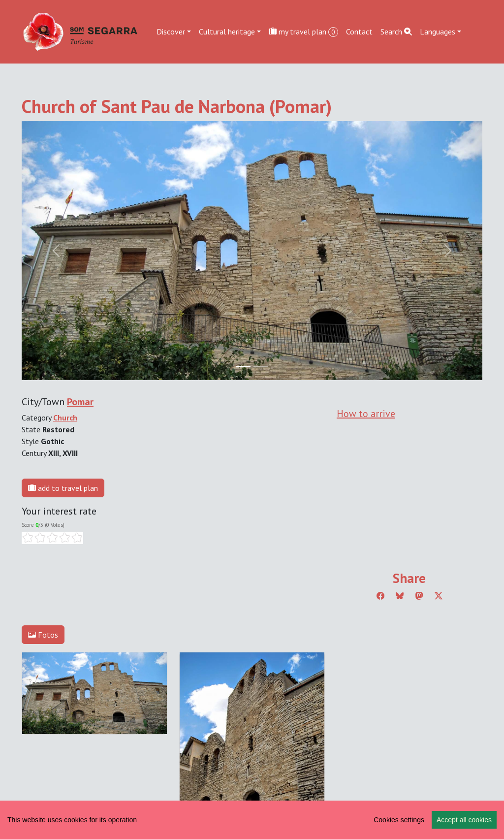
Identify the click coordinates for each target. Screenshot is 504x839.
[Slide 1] (261, 367)
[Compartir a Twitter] (439, 596)
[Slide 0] (243, 367)
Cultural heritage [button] (227, 32)
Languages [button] (438, 32)
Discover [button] (171, 32)
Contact (359, 32)
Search (396, 32)
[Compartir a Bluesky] (400, 596)
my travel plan (303, 32)
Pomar (80, 402)
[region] (252, 820)
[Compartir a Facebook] (380, 596)
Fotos (43, 635)
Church (65, 418)
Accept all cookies (464, 820)
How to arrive (366, 414)
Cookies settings (399, 820)
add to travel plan (63, 488)
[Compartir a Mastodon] (419, 596)
